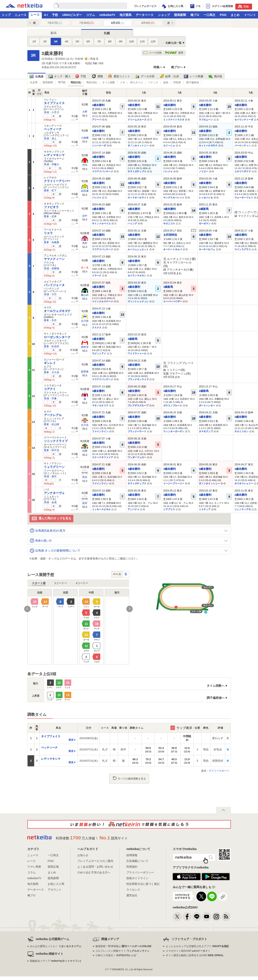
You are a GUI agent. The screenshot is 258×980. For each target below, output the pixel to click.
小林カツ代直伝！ (116, 955)
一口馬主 (209, 15)
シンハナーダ (99, 145)
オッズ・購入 (59, 76)
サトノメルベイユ (101, 223)
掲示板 (215, 76)
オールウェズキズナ (57, 311)
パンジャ (168, 171)
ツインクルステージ (103, 301)
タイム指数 (109, 82)
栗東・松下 (50, 191)
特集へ (158, 67)
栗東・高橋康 (52, 242)
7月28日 (87, 23)
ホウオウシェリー (244, 483)
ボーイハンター (207, 405)
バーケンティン (243, 145)
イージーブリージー (174, 483)
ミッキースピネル (101, 509)
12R (153, 42)
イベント (250, 15)
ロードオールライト (138, 198)
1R (34, 42)
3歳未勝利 (98, 105)
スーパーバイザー (173, 301)
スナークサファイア (103, 457)
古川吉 (85, 425)
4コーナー (82, 583)
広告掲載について (137, 861)
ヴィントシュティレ (138, 301)
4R (67, 42)
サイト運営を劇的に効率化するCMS (195, 955)
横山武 (85, 295)
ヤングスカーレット (174, 198)
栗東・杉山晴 (52, 424)
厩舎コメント (119, 76)
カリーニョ (169, 145)
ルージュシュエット (138, 249)
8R (110, 42)
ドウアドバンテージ (103, 171)
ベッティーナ (53, 129)
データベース (145, 15)
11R (142, 42)
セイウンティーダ (244, 120)
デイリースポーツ (219, 771)
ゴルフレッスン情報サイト (122, 951)
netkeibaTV (107, 15)
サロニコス (169, 223)
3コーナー (61, 583)
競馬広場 (53, 867)
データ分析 (145, 76)
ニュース (21, 15)
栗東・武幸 (50, 216)
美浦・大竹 (50, 294)
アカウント (55, 890)
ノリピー (204, 171)
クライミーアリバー (57, 181)
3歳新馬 (168, 287)
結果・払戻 (169, 76)
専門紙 (62, 82)
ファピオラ (51, 207)
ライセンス (133, 890)
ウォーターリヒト (244, 198)
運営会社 (132, 895)
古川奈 (85, 321)
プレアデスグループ (138, 405)
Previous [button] (27, 609)
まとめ (235, 15)
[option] (78, 627)
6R (88, 42)
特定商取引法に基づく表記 (143, 884)
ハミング (132, 223)
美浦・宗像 (50, 398)
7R (99, 42)
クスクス (97, 328)
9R (121, 42)
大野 (85, 112)
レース (35, 15)
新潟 (53, 33)
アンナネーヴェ (54, 493)
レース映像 (194, 76)
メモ (123, 82)
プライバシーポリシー (140, 872)
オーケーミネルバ (173, 249)
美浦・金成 (50, 502)
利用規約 (132, 867)
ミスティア (205, 509)
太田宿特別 (170, 235)
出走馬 (34, 82)
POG (223, 15)
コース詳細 (152, 53)
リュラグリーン (54, 467)
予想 (55, 15)
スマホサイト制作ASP (188, 951)
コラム (91, 15)
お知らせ (83, 855)
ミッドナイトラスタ (174, 120)
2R (45, 42)
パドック (153, 82)
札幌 (107, 33)
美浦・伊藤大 (52, 164)
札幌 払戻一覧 (174, 43)
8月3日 (118, 23)
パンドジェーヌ (54, 285)
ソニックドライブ (56, 441)
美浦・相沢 (50, 476)
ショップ (164, 15)
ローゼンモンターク (57, 337)
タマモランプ (206, 431)
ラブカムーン (206, 120)
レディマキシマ (54, 155)
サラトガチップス (137, 171)
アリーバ (97, 120)
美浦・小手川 (52, 112)
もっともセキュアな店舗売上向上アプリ (197, 946)
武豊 (85, 451)
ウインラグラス (243, 249)
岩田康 (85, 191)
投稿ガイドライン (137, 878)
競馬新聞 (180, 15)
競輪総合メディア (55, 961)
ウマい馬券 (34, 867)
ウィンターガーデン (174, 431)
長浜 (85, 477)
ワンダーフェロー (137, 457)
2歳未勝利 (241, 131)
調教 (97, 76)
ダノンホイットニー (138, 145)
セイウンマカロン (137, 275)
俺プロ (195, 15)
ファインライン (100, 431)
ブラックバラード (137, 431)
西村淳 (85, 347)
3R (56, 42)
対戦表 (177, 82)
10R (131, 42)
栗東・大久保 (52, 372)
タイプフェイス (54, 103)
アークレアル (53, 415)
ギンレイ (50, 363)
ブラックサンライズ (138, 379)
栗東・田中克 (52, 450)
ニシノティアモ (243, 509)
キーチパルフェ (207, 249)
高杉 (85, 243)
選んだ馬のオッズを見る (51, 519)
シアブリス (169, 509)
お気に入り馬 (56, 884)
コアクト (50, 389)
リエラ (48, 233)
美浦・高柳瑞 (52, 268)
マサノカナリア (100, 405)
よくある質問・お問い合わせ (95, 867)
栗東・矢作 (50, 320)
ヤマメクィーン (54, 259)
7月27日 (55, 23)
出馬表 (36, 77)
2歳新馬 (204, 209)
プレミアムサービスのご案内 (95, 861)
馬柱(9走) (92, 82)
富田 (85, 503)
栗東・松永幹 (52, 346)
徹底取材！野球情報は (123, 946)
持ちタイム (137, 82)
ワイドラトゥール (137, 353)
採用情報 (132, 855)
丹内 (85, 165)
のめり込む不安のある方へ (94, 872)
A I (46, 15)
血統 (166, 82)
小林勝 (85, 138)
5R (77, 42)
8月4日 (148, 23)
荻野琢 (85, 372)
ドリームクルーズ (137, 120)
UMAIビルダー (72, 15)
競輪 (243, 6)
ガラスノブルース (173, 405)
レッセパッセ (206, 198)
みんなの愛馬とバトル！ (56, 946)
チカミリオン (241, 431)
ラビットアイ (99, 353)
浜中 (85, 216)
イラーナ (97, 275)
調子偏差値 (192, 82)
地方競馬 (126, 15)
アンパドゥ (133, 509)
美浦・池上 (50, 138)
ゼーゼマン (205, 223)
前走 (71, 740)
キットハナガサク (208, 145)
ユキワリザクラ (243, 171)
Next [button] (130, 609)
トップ (6, 15)
